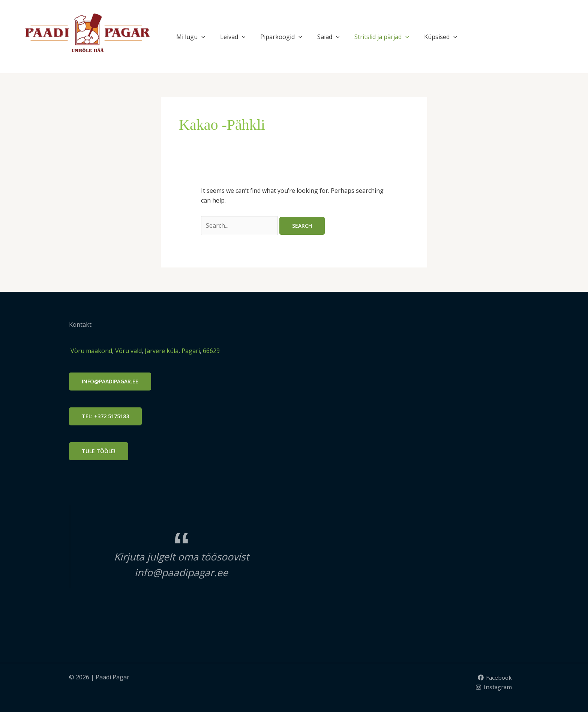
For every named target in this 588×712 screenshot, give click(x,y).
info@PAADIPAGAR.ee (110, 381)
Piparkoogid (281, 37)
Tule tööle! (99, 451)
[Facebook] (494, 677)
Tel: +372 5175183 (105, 416)
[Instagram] (493, 687)
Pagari (191, 351)
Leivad (233, 37)
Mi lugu (191, 37)
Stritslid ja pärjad (382, 37)
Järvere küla (161, 351)
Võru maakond (91, 351)
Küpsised (441, 37)
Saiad (328, 37)
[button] (201, 37)
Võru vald (128, 351)
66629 (211, 351)
